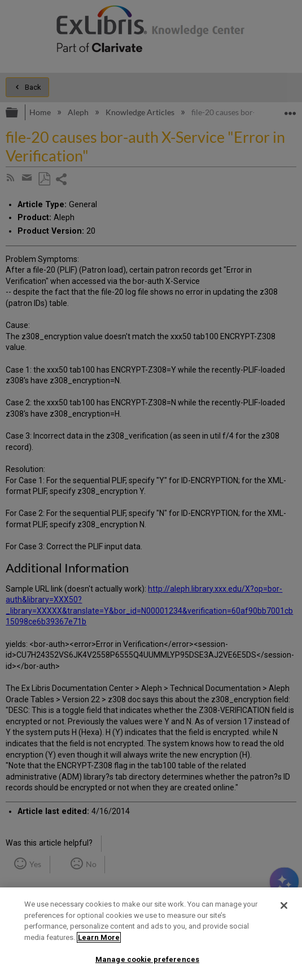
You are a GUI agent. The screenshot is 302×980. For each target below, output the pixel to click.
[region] (151, 934)
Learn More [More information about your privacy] (99, 937)
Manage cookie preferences (147, 959)
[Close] (284, 905)
